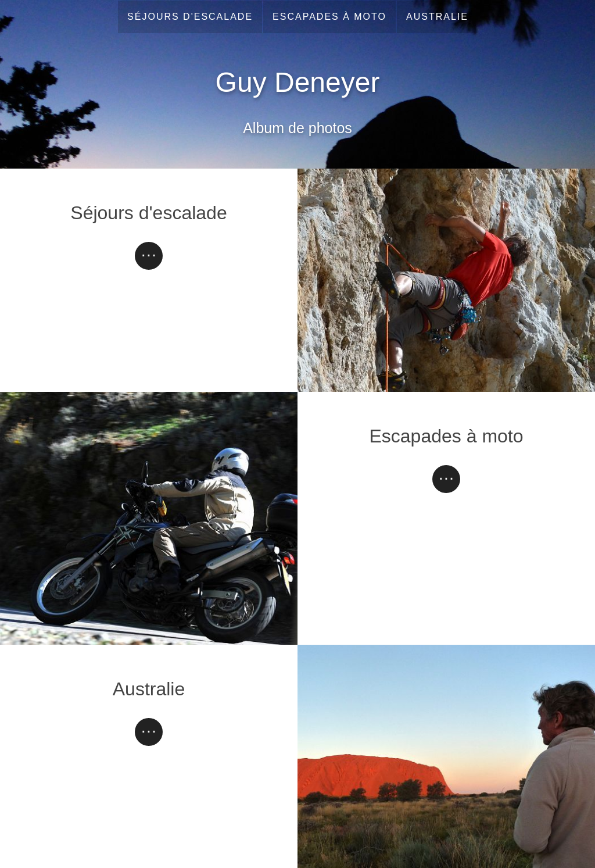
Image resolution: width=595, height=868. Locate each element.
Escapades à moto (329, 17)
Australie (437, 17)
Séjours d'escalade (190, 17)
